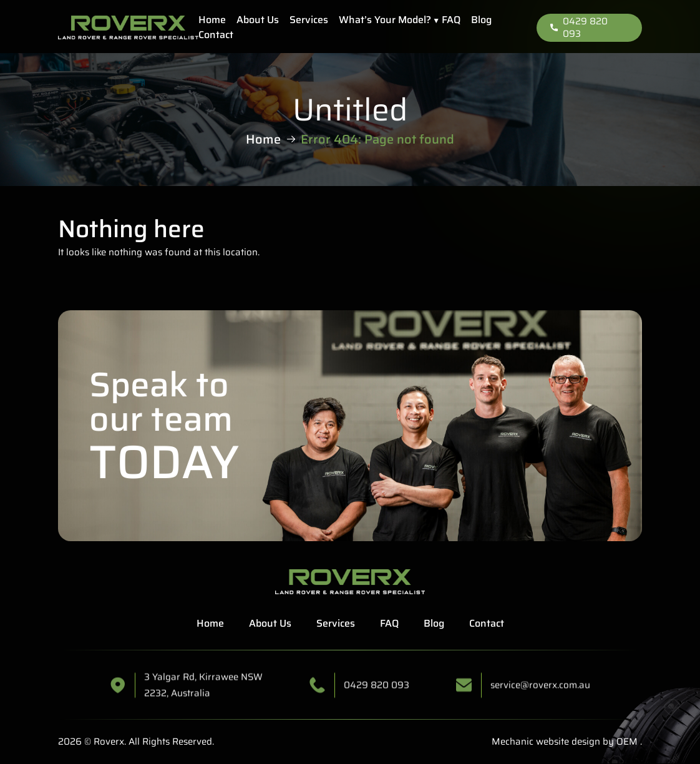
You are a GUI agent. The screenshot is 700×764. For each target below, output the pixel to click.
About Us (258, 20)
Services (309, 20)
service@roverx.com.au (540, 695)
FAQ (451, 20)
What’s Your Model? (385, 20)
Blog (481, 20)
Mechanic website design (546, 742)
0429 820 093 (579, 27)
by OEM (619, 742)
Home (212, 20)
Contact (216, 35)
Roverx (109, 742)
